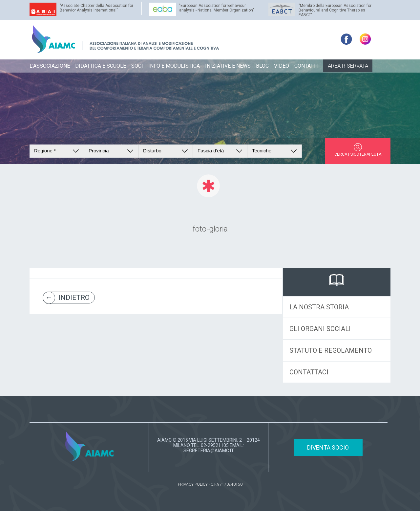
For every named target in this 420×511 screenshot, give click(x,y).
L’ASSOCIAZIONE (50, 66)
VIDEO (282, 66)
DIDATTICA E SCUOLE (101, 66)
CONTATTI (306, 66)
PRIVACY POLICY (193, 484)
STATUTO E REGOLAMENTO (331, 350)
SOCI (137, 66)
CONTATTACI (309, 372)
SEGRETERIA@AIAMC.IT (209, 451)
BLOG (262, 66)
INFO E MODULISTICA (174, 66)
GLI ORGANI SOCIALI (320, 329)
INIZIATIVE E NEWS (228, 66)
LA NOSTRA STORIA (319, 307)
